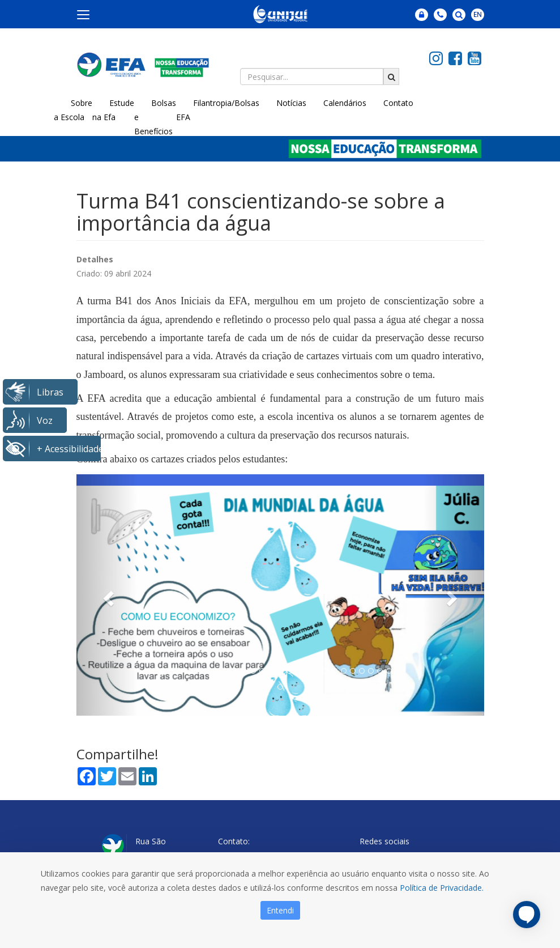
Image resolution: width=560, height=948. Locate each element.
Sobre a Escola (73, 110)
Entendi (280, 910)
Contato (398, 103)
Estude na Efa (113, 110)
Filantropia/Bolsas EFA (218, 110)
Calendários (345, 103)
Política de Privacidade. (442, 888)
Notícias (291, 103)
